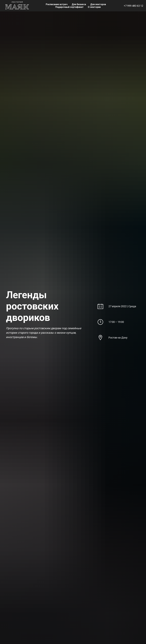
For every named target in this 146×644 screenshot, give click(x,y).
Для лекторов (98, 4)
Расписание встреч (57, 4)
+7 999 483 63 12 (133, 6)
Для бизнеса (79, 4)
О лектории (94, 7)
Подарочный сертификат (69, 7)
